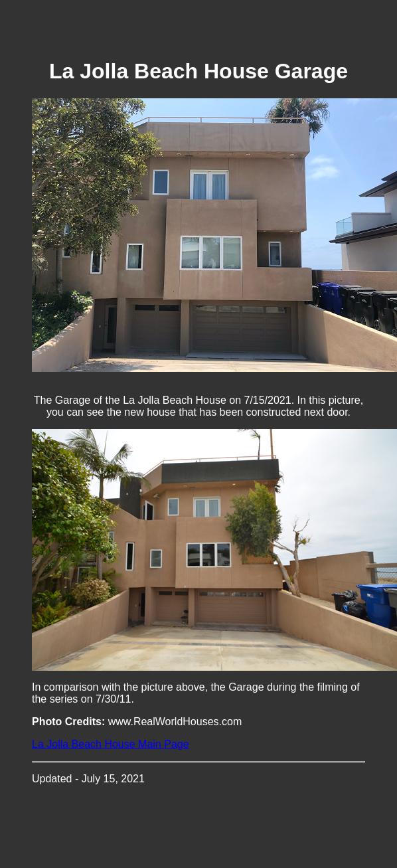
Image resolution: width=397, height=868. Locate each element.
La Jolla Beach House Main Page (111, 744)
